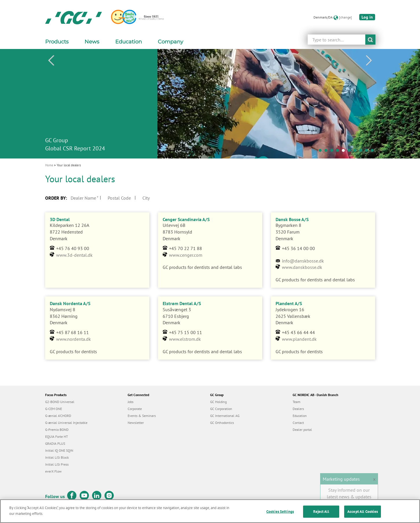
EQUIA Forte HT (57, 437)
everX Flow (53, 471)
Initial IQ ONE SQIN (59, 450)
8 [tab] (362, 152)
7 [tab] (356, 152)
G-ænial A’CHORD (58, 416)
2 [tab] (327, 152)
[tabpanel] (210, 104)
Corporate (135, 409)
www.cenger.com (186, 255)
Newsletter (136, 423)
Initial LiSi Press (57, 464)
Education (300, 416)
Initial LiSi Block (57, 457)
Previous (51, 61)
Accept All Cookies (363, 513)
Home (49, 165)
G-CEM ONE (54, 409)
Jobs (131, 402)
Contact (298, 423)
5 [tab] (345, 152)
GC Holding (218, 402)
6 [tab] (351, 152)
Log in (367, 17)
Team (297, 402)
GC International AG (225, 416)
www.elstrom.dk (185, 339)
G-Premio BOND (57, 430)
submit (370, 40)
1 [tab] (322, 152)
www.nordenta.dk (74, 339)
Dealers (298, 409)
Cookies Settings (280, 513)
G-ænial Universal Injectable (66, 423)
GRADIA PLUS (55, 443)
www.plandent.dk (299, 339)
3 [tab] (333, 152)
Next (369, 61)
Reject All (321, 513)
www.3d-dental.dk (74, 255)
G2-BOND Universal (60, 402)
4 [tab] (339, 152)
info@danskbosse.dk (303, 261)
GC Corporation (221, 409)
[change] (345, 17)
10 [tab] (374, 152)
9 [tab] (368, 152)
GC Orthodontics (222, 423)
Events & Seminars (142, 416)
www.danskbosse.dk (302, 267)
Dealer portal (302, 430)
